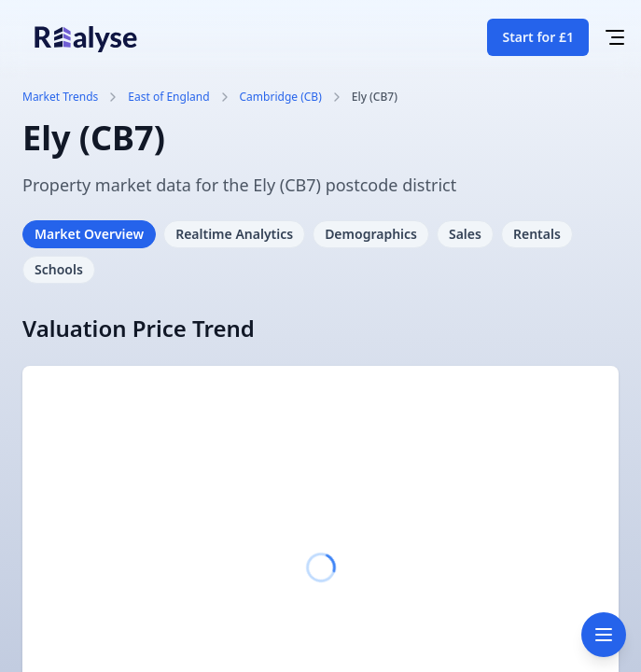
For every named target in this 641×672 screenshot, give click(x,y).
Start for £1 (538, 37)
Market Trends (60, 97)
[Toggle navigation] (604, 635)
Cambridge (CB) (281, 97)
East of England (168, 97)
